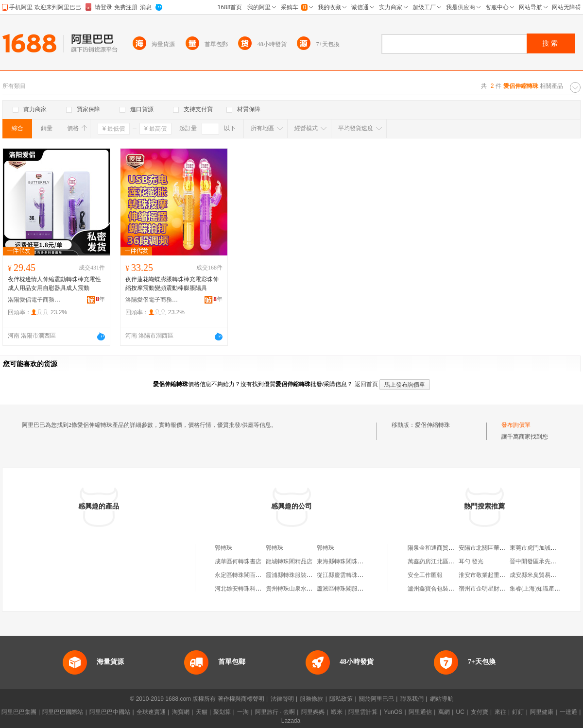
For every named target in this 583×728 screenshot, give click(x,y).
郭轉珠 (223, 548)
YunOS (393, 712)
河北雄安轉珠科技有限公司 (250, 589)
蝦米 (337, 712)
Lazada (291, 721)
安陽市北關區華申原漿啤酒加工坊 (502, 548)
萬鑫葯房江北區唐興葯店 (440, 561)
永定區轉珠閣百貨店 (241, 575)
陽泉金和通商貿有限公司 (440, 548)
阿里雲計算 (363, 712)
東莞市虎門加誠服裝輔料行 (545, 548)
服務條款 (311, 699)
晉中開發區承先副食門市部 (545, 561)
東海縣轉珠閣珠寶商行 (346, 561)
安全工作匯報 (425, 575)
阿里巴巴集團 (19, 712)
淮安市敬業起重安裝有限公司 (497, 575)
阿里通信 (420, 712)
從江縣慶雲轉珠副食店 (346, 575)
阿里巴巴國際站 (63, 712)
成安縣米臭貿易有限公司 (542, 575)
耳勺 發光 (471, 561)
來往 (500, 712)
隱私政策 (341, 699)
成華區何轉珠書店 (238, 561)
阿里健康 (542, 712)
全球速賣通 (151, 712)
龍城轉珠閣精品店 (289, 561)
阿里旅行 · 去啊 (275, 712)
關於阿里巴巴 (377, 699)
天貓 (202, 712)
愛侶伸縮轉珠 (432, 425)
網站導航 (442, 699)
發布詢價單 (516, 425)
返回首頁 (366, 384)
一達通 (568, 712)
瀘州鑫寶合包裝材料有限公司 (446, 589)
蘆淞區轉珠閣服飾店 (343, 589)
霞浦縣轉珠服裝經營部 (295, 575)
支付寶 (480, 712)
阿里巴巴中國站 (110, 712)
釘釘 (518, 712)
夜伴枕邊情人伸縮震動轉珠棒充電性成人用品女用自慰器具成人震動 (54, 284)
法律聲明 (282, 699)
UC (460, 712)
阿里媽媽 (313, 712)
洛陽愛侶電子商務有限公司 (34, 300)
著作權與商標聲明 (241, 699)
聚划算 (222, 712)
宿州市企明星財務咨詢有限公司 (499, 589)
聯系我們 (412, 699)
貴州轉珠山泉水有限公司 (298, 589)
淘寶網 (181, 712)
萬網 (444, 712)
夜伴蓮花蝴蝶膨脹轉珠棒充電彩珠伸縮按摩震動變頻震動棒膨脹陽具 (172, 284)
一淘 (243, 712)
